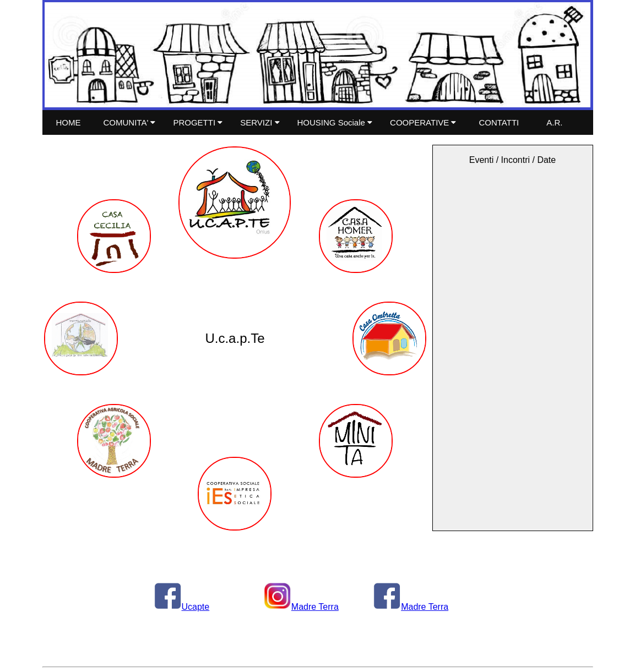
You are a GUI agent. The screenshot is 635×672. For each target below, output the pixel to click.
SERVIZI (260, 122)
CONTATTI (499, 122)
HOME (69, 122)
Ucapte (182, 607)
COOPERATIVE (423, 122)
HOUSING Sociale (335, 122)
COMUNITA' (130, 122)
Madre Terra (301, 607)
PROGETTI (198, 122)
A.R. (554, 122)
